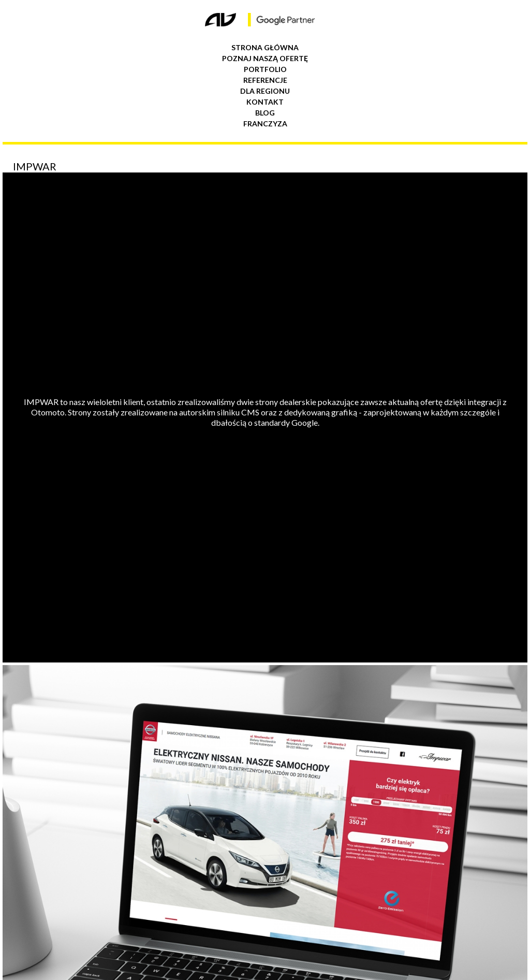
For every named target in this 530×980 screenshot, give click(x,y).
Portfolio (265, 69)
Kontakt (265, 102)
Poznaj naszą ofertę (265, 58)
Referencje (265, 80)
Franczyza (265, 124)
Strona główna (265, 47)
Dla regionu (265, 91)
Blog (265, 113)
